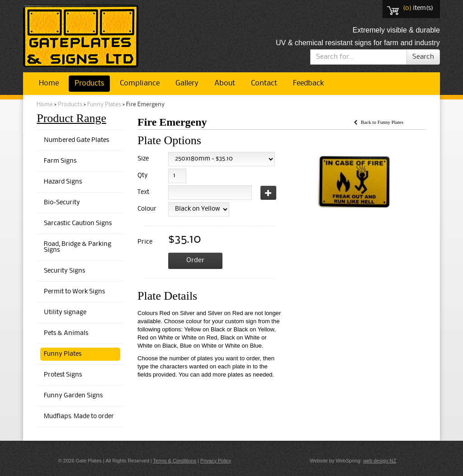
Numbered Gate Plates (76, 140)
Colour (145, 209)
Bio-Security (62, 203)
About (225, 83)
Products (89, 83)
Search (423, 57)
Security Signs (64, 271)
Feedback (308, 83)
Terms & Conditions (175, 461)
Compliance (140, 83)
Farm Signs (60, 161)
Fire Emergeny (145, 105)
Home (49, 83)
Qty (143, 176)
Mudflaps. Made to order (79, 417)
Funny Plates (104, 105)
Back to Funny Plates (382, 122)
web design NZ (380, 461)
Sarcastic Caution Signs (78, 224)
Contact (264, 83)
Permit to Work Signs (74, 292)
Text (143, 192)
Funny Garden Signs (73, 396)
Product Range (71, 118)
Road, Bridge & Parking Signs (78, 247)
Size (143, 159)
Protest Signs (63, 375)
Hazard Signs (63, 182)
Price (145, 242)
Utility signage (65, 313)
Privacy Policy (216, 461)
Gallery (187, 83)
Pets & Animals (66, 333)
